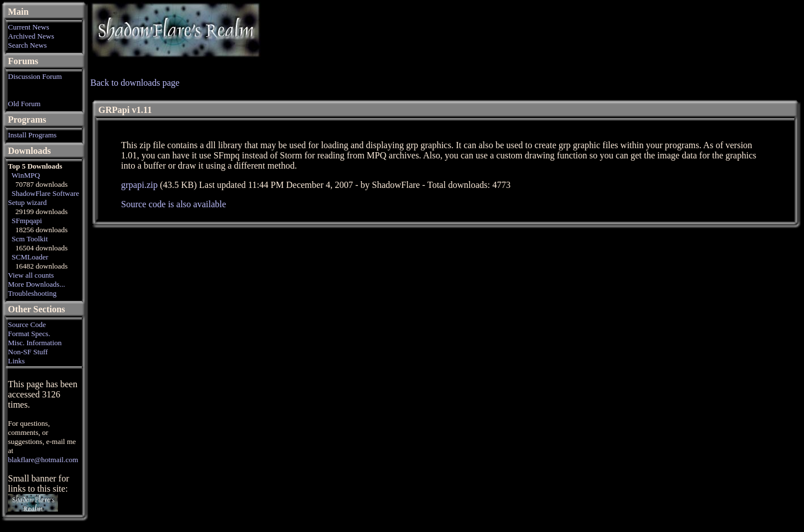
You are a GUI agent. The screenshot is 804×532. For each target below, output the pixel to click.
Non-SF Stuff (28, 352)
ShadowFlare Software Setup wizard (43, 198)
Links (16, 361)
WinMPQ (26, 175)
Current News (29, 27)
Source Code (27, 324)
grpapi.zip (139, 185)
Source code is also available (174, 204)
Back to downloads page (135, 83)
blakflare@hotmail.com (43, 460)
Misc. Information (35, 343)
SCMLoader (30, 257)
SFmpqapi (27, 221)
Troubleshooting (32, 293)
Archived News (31, 36)
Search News (27, 45)
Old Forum (24, 104)
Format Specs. (29, 334)
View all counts (31, 275)
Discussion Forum (35, 76)
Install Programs (32, 135)
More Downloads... (36, 284)
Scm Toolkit (30, 239)
